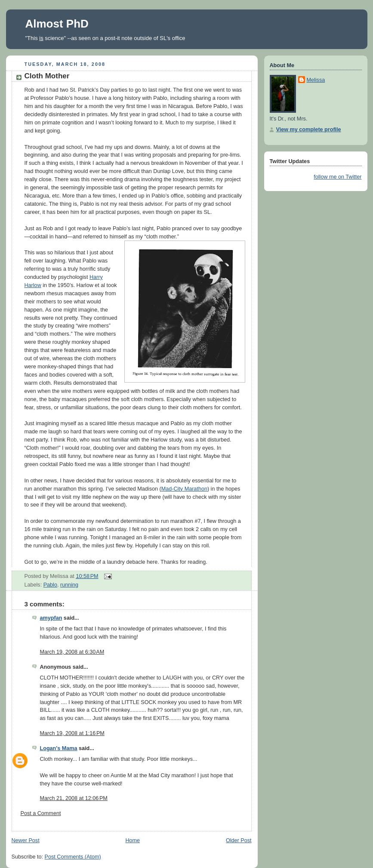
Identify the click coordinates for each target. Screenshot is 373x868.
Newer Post (26, 840)
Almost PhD (57, 24)
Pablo (50, 585)
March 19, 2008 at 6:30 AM (72, 652)
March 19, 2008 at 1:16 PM (72, 733)
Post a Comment (41, 813)
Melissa (316, 80)
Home (133, 840)
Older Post (239, 840)
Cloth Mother (47, 76)
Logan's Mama (59, 748)
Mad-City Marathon (184, 489)
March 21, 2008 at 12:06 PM (74, 798)
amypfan (51, 618)
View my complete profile (309, 130)
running (69, 585)
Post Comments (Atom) (73, 857)
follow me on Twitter (338, 177)
